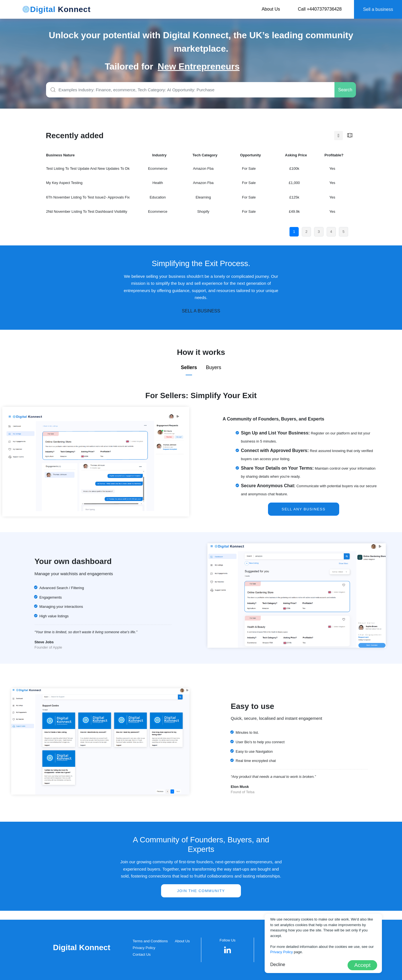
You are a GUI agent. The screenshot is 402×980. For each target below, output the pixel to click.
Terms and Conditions (150, 941)
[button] (228, 950)
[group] (228, 66)
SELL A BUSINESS (201, 311)
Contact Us (142, 954)
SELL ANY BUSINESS (304, 509)
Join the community (201, 891)
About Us (271, 9)
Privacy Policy (144, 948)
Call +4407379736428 (320, 9)
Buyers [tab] (213, 367)
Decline (278, 965)
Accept (362, 965)
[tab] (338, 136)
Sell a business (378, 9)
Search (345, 90)
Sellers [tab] (189, 367)
